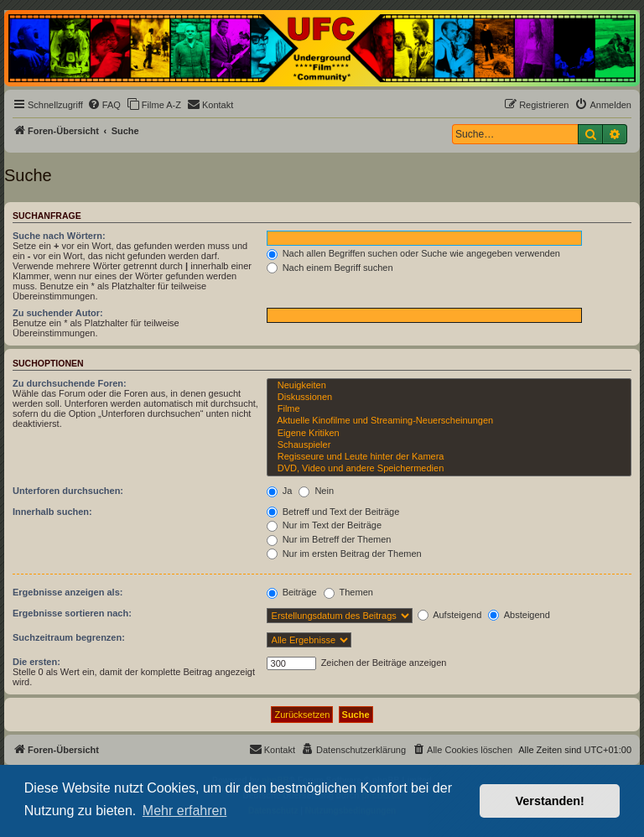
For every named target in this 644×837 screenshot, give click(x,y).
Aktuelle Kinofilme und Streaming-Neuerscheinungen (449, 421)
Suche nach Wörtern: (59, 236)
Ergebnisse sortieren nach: (72, 613)
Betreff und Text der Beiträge (333, 512)
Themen (348, 592)
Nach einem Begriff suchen (330, 268)
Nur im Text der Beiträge (324, 525)
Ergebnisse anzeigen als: (68, 592)
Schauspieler (449, 445)
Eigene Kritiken (449, 434)
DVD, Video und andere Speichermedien (449, 469)
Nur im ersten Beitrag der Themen (344, 554)
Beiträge (292, 592)
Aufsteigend (450, 615)
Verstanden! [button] (550, 801)
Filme (449, 409)
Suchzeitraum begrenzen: (69, 637)
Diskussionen (449, 398)
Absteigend (519, 615)
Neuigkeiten (449, 386)
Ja (280, 491)
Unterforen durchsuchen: (68, 491)
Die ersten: (36, 662)
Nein (316, 491)
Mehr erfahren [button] (185, 811)
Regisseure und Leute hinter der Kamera (449, 457)
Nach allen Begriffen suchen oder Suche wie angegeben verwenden (413, 253)
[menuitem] (104, 105)
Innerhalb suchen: (52, 512)
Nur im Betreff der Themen (329, 539)
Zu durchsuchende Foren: (70, 383)
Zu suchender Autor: (58, 313)
